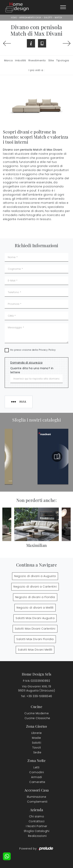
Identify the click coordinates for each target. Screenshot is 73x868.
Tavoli (37, 748)
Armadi (36, 777)
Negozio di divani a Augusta (35, 576)
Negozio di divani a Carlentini (35, 587)
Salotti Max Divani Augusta (35, 618)
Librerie (37, 733)
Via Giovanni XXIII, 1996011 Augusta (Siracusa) (36, 688)
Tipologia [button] (63, 60)
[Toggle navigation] (63, 7)
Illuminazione (37, 797)
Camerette (37, 782)
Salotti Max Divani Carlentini (35, 629)
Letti (36, 767)
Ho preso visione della (33, 350)
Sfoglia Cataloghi (37, 831)
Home (14, 18)
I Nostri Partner (37, 826)
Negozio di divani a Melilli (35, 608)
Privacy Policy (47, 350)
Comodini (36, 772)
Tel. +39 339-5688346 (37, 696)
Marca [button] (8, 60)
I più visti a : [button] (37, 70)
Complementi (37, 802)
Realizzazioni (37, 836)
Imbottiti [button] (21, 60)
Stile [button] (51, 60)
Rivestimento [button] (37, 60)
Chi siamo (37, 816)
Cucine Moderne (36, 713)
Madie (36, 738)
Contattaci (37, 821)
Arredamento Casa (30, 18)
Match (58, 18)
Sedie (37, 752)
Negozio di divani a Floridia (35, 597)
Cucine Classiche (37, 718)
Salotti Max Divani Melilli (35, 650)
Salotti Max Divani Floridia (35, 639)
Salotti (48, 18)
